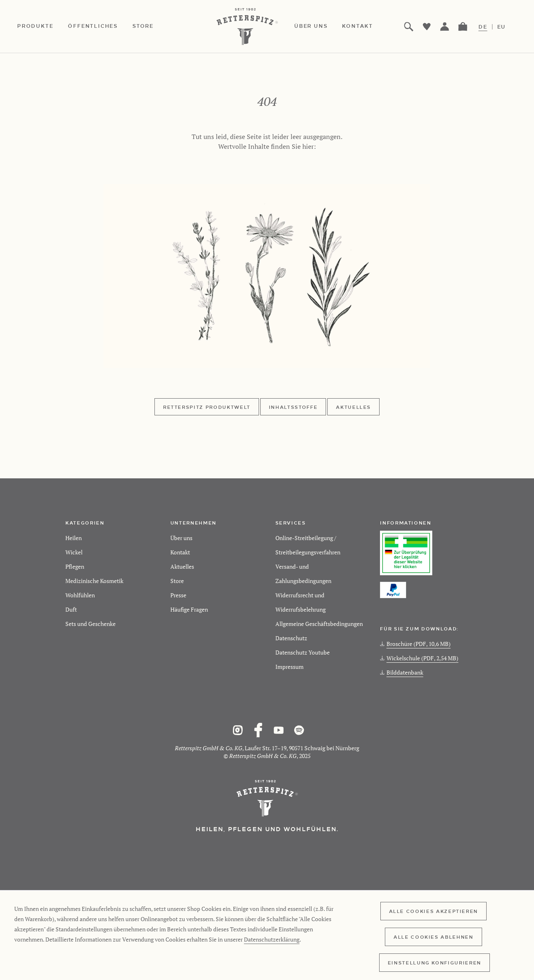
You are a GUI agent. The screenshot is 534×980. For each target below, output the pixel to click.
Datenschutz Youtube (303, 652)
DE (483, 27)
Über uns (181, 538)
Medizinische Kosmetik (94, 581)
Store (177, 581)
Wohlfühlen (80, 595)
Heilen (74, 538)
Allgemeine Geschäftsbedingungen (319, 624)
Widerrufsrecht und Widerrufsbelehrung (301, 602)
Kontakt (180, 552)
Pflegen (75, 566)
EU (502, 27)
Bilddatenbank (402, 672)
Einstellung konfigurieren (435, 962)
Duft (71, 609)
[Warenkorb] (463, 27)
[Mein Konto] (445, 27)
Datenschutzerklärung (272, 939)
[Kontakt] (365, 27)
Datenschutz (291, 638)
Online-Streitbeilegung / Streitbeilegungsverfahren (308, 545)
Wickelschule (419, 658)
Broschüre (415, 644)
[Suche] (409, 27)
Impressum (289, 667)
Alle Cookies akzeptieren (434, 911)
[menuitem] (42, 27)
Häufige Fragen (189, 609)
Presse (178, 595)
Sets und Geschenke (90, 624)
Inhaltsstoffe (293, 407)
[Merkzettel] (427, 27)
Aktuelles (353, 407)
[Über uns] (318, 27)
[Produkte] (42, 27)
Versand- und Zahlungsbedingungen (303, 574)
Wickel (74, 552)
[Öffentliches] (100, 27)
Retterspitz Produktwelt (207, 407)
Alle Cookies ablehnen (433, 937)
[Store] (150, 27)
